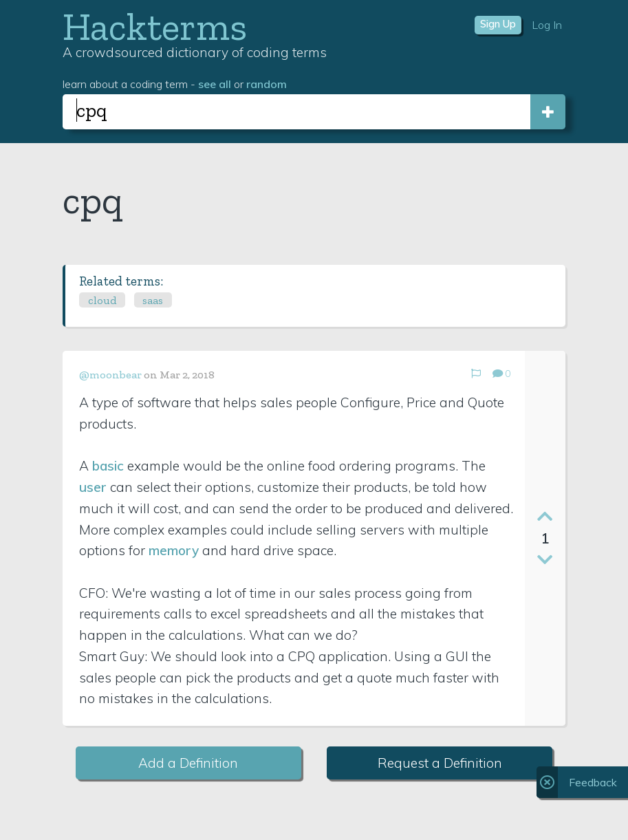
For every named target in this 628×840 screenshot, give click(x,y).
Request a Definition (440, 763)
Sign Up (498, 24)
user (93, 487)
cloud (102, 300)
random (267, 84)
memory (174, 550)
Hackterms (155, 26)
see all (215, 84)
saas (153, 300)
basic (108, 466)
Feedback (593, 782)
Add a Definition (188, 763)
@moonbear (110, 375)
